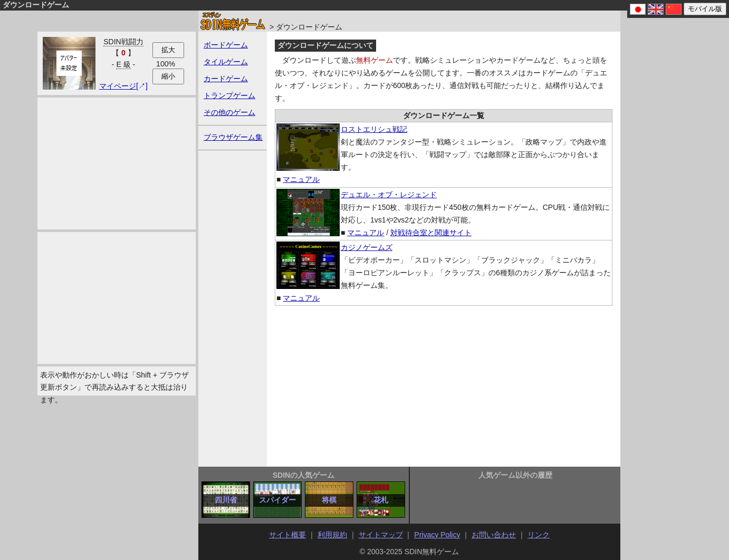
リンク (539, 535)
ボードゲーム (226, 45)
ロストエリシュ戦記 (374, 129)
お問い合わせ (494, 535)
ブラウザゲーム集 (233, 137)
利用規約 (332, 535)
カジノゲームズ (367, 247)
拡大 (168, 50)
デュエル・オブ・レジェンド (389, 195)
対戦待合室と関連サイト (431, 233)
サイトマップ (381, 535)
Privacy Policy (437, 535)
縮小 (168, 76)
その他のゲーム (229, 112)
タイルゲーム (226, 62)
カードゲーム (226, 79)
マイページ (118, 86)
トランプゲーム (229, 95)
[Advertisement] (117, 163)
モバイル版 (705, 9)
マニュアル (301, 179)
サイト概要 (287, 535)
